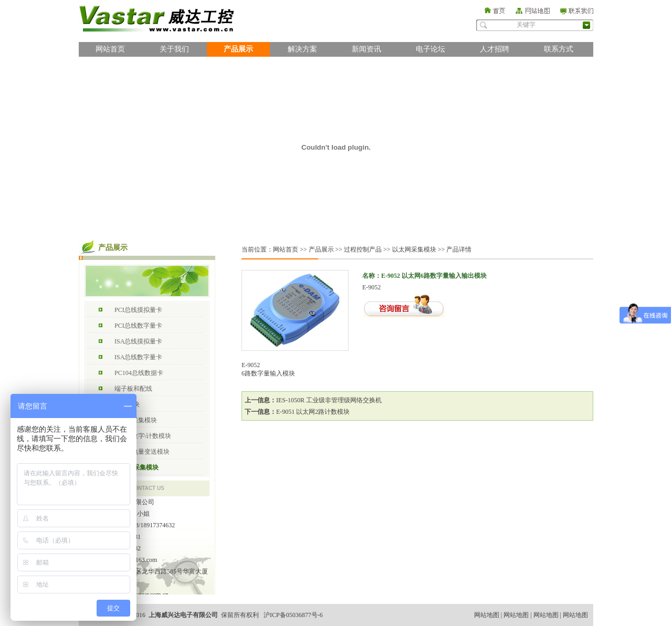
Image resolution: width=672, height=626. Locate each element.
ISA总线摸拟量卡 (138, 341)
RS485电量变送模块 (142, 452)
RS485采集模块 (136, 420)
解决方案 (302, 49)
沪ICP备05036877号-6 (293, 615)
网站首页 (110, 49)
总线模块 (127, 404)
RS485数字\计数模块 (143, 436)
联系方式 (559, 49)
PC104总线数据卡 (139, 373)
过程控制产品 (363, 249)
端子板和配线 (133, 389)
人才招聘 (495, 49)
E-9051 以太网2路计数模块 (313, 412)
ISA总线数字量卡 (138, 357)
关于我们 (174, 49)
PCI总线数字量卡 (138, 326)
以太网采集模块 (136, 467)
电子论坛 (430, 49)
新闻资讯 (366, 49)
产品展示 (238, 49)
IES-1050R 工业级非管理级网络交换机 (329, 400)
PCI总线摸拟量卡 (138, 310)
